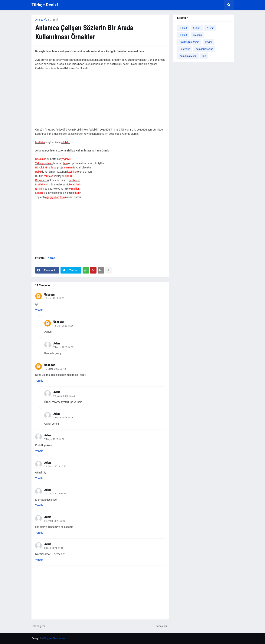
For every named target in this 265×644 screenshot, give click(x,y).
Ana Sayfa (41, 20)
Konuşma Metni (188, 56)
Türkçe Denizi (45, 5)
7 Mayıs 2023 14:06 (63, 418)
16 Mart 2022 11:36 (63, 326)
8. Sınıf (183, 35)
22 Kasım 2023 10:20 (55, 466)
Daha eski (161, 626)
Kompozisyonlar (204, 49)
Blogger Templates (54, 638)
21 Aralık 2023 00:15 (55, 521)
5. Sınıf (183, 28)
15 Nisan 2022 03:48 (55, 369)
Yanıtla (39, 310)
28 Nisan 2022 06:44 (64, 396)
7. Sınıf (54, 20)
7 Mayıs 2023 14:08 (54, 439)
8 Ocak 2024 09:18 (54, 548)
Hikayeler (185, 49)
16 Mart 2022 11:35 (54, 298)
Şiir (204, 56)
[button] (229, 5)
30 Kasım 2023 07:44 (55, 494)
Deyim (208, 42)
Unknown (50, 295)
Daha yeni (39, 626)
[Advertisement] (100, 101)
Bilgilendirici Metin (189, 42)
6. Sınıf (197, 28)
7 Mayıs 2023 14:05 (63, 347)
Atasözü (197, 35)
